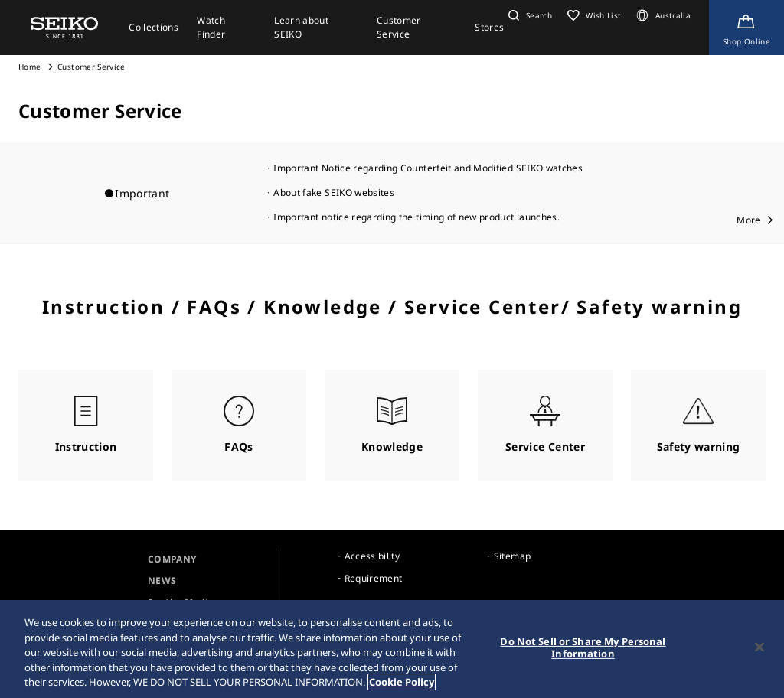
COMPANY (172, 559)
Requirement (374, 578)
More (748, 220)
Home (29, 67)
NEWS (162, 581)
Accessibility (372, 556)
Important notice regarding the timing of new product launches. (416, 217)
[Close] (759, 648)
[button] (528, 15)
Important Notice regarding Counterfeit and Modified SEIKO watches (428, 168)
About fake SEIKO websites (334, 192)
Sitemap (512, 556)
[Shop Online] (746, 28)
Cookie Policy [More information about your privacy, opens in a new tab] (402, 683)
